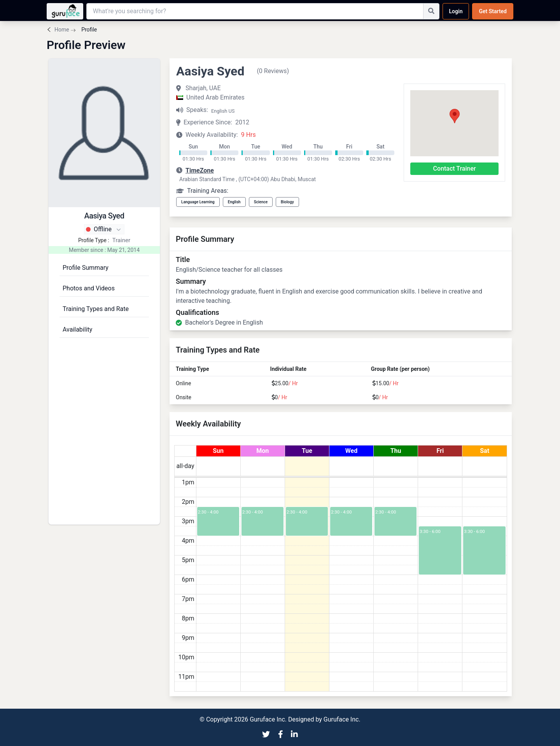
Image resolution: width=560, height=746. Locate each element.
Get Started (493, 11)
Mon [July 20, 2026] (262, 451)
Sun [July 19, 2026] (218, 451)
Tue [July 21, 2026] (307, 451)
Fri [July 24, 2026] (440, 451)
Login (456, 11)
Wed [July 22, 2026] (351, 451)
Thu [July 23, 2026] (396, 451)
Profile (88, 30)
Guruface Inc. (342, 719)
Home (62, 30)
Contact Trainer (455, 169)
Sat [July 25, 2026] (485, 451)
